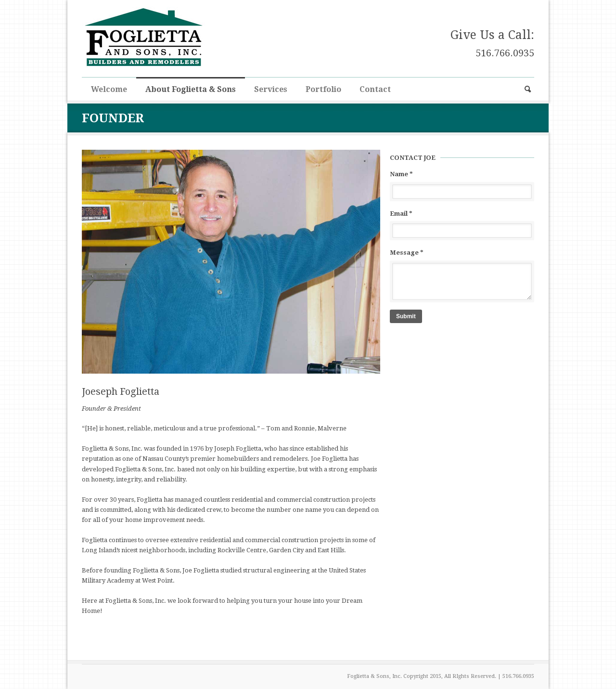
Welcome (109, 89)
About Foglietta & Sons (191, 89)
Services (271, 89)
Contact (375, 89)
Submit (406, 316)
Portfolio (323, 89)
